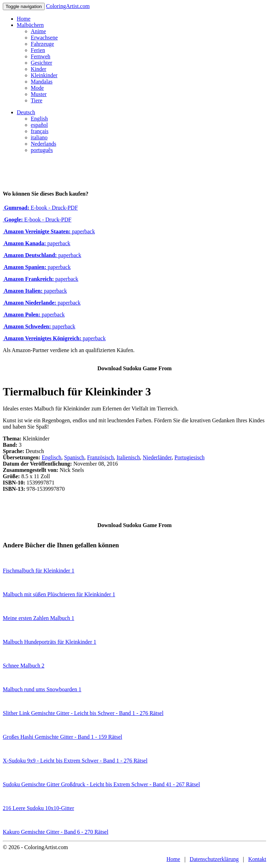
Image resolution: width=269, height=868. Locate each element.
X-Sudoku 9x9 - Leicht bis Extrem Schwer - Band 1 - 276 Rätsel (75, 761)
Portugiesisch (189, 457)
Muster (39, 94)
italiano (39, 137)
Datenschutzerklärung (214, 859)
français (40, 131)
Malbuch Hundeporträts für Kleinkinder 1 (49, 642)
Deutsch (26, 112)
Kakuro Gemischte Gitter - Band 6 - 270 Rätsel (56, 832)
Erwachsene (44, 38)
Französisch (100, 457)
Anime (38, 31)
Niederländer (157, 457)
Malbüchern (30, 25)
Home (24, 19)
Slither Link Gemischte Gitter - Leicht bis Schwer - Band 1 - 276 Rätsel (83, 713)
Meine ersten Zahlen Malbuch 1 (38, 618)
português (42, 150)
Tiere (37, 100)
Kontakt (257, 859)
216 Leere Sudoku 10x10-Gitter (38, 808)
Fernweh (41, 56)
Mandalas (42, 82)
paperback (49, 231)
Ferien (38, 50)
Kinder (38, 69)
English (39, 119)
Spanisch (74, 457)
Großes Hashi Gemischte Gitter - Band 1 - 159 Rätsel (63, 737)
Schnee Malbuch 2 (24, 666)
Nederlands (43, 144)
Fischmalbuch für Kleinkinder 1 (39, 571)
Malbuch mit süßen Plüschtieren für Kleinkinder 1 (59, 594)
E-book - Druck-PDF (40, 208)
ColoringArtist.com (68, 6)
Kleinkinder (44, 75)
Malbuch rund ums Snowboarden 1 (42, 689)
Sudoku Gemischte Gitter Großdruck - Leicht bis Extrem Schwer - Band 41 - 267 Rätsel (101, 784)
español (39, 125)
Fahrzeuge (42, 44)
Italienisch (128, 457)
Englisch (52, 457)
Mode (37, 88)
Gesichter (41, 63)
